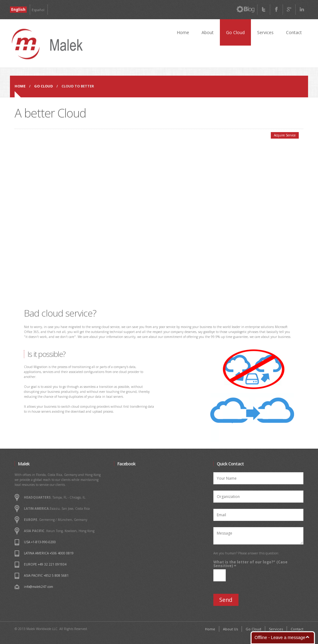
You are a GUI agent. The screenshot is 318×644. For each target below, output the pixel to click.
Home (183, 32)
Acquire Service (285, 135)
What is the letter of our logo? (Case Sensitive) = (250, 564)
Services (265, 32)
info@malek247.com (39, 587)
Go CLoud (43, 86)
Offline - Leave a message (280, 637)
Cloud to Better (78, 86)
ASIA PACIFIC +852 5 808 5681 (46, 575)
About (208, 32)
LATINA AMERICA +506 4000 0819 (49, 553)
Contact (294, 32)
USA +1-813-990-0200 (40, 542)
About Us (230, 629)
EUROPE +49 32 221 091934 (45, 564)
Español (38, 10)
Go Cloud (235, 32)
